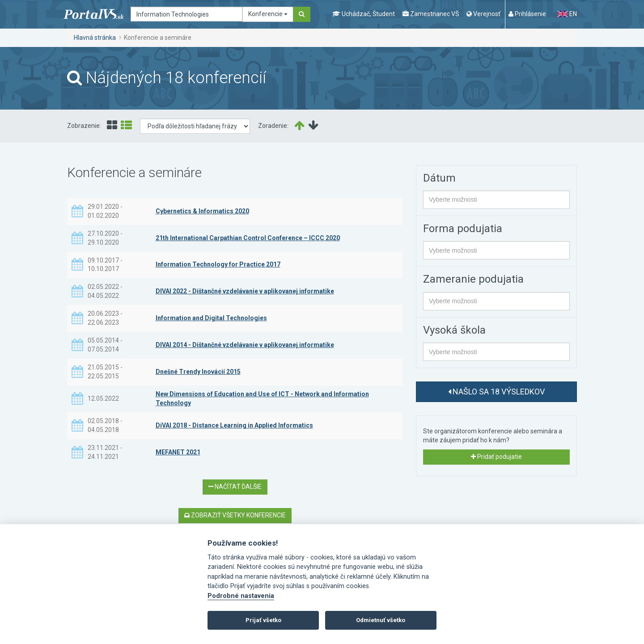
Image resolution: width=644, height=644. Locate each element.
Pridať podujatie (496, 457)
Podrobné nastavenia (241, 596)
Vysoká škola (454, 330)
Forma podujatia (463, 229)
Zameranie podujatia (473, 279)
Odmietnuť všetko (381, 620)
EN (567, 14)
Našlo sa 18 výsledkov (496, 392)
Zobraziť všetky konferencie (235, 515)
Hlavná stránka (95, 38)
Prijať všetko (263, 620)
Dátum (439, 178)
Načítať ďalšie (235, 487)
